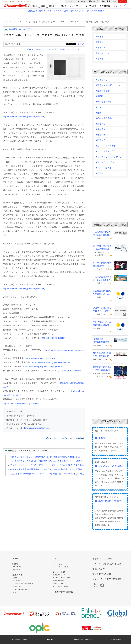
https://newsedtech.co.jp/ (53, 338)
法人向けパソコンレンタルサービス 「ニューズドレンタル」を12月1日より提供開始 (49, 465)
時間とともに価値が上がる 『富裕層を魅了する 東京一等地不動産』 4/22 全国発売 (102, 369)
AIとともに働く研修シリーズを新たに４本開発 (102, 355)
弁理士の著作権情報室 (63, 592)
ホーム (6, 22)
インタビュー (18, 581)
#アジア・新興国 (104, 168)
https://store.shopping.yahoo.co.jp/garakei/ (43, 367)
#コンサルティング (105, 151)
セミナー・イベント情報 (61, 578)
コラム (64, 6)
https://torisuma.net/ (72, 371)
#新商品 (100, 42)
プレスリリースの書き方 (111, 466)
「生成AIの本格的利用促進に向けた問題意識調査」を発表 (102, 234)
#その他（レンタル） (58, 49)
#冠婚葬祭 (101, 124)
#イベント (101, 48)
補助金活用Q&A (58, 581)
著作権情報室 (105, 6)
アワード (117, 6)
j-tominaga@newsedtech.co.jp (36, 428)
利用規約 (51, 640)
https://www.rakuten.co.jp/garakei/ (41, 358)
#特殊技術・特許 (104, 102)
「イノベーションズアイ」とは (107, 564)
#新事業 (100, 37)
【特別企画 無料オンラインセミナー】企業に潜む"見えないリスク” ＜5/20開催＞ (66, 11)
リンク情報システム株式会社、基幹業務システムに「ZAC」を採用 (102, 324)
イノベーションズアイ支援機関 (107, 579)
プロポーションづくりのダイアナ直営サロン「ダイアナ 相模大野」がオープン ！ (102, 310)
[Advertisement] (44, 500)
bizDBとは (17, 570)
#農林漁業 (101, 129)
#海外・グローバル (105, 162)
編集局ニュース (18, 578)
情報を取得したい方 (109, 1)
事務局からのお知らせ (82, 640)
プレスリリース (76, 6)
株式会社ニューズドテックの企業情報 (67, 438)
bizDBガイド (17, 567)
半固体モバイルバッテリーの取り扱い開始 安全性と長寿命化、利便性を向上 (45, 457)
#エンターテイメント (77, 49)
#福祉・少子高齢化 (105, 118)
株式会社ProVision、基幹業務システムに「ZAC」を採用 (102, 293)
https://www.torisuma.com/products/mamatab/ (24, 117)
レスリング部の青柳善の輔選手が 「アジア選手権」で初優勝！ (102, 264)
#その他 (100, 59)
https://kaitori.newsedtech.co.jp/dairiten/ (21, 403)
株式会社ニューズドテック (21, 29)
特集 (14, 593)
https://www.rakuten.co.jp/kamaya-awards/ (51, 362)
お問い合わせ (116, 640)
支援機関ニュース (59, 575)
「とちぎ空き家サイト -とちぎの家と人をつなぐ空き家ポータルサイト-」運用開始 (102, 279)
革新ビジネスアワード (103, 559)
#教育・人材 (102, 140)
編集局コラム (18, 587)
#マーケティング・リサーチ (109, 157)
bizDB (43, 6)
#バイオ (100, 107)
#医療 (99, 113)
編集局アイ (53, 6)
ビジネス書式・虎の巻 (61, 587)
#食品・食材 (102, 135)
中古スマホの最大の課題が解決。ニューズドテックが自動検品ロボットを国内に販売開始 (51, 469)
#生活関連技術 (103, 91)
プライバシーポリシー (19, 640)
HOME (35, 6)
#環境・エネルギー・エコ (37, 49)
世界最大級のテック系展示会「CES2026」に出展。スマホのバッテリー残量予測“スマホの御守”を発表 (57, 461)
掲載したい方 (94, 1)
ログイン (123, 1)
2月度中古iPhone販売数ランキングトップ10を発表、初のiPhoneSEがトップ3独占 (48, 474)
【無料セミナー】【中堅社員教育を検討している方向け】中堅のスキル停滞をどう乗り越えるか (102, 341)
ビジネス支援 (91, 6)
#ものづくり (102, 80)
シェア (81, 44)
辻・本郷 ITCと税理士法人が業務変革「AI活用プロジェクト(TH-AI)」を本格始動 (102, 248)
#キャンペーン (103, 53)
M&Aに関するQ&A (59, 584)
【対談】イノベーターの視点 (23, 584)
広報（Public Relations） (22, 590)
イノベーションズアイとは (76, 1)
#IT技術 (100, 96)
